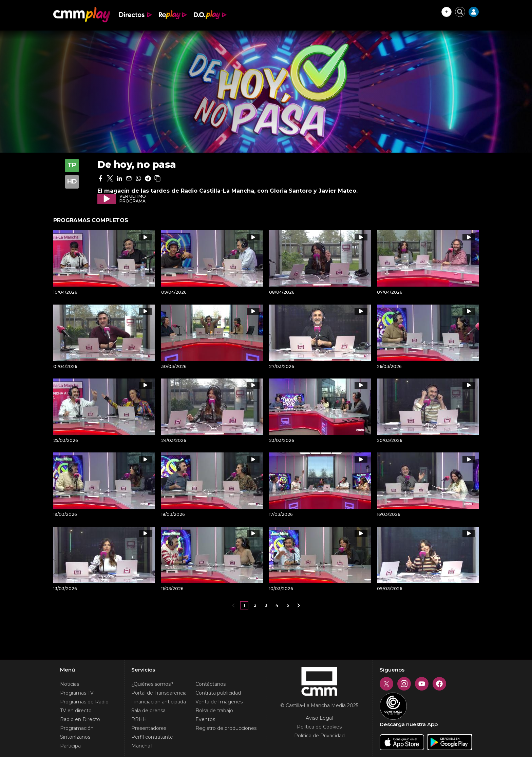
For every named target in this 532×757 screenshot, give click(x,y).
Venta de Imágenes (219, 702)
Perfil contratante (152, 737)
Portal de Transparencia (159, 693)
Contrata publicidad (218, 693)
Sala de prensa (148, 711)
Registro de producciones (226, 728)
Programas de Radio (84, 702)
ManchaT (142, 746)
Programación (77, 728)
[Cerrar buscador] (460, 12)
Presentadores (149, 728)
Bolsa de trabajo (214, 711)
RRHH (139, 719)
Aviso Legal (319, 718)
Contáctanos (211, 684)
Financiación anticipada (159, 702)
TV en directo (76, 711)
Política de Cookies (319, 727)
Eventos (205, 719)
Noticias (70, 684)
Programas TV (77, 693)
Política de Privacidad (319, 736)
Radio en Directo (80, 719)
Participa (70, 746)
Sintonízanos (75, 737)
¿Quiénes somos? (152, 684)
